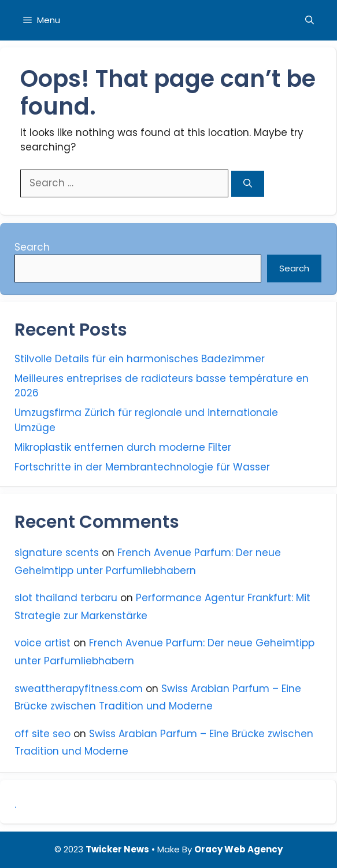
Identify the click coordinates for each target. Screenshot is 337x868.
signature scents (57, 553)
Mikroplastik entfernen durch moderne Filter (123, 447)
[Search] (248, 184)
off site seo (42, 734)
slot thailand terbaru (66, 598)
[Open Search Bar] (310, 20)
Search (32, 247)
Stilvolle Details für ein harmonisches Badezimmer (140, 359)
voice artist (42, 643)
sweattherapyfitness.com (79, 689)
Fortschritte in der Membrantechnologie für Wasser (142, 467)
